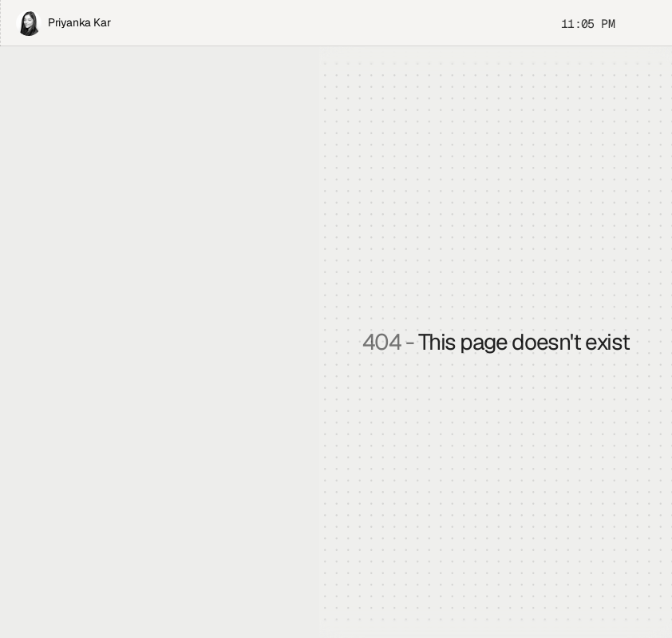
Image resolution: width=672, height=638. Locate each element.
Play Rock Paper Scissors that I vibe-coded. (150, 230)
